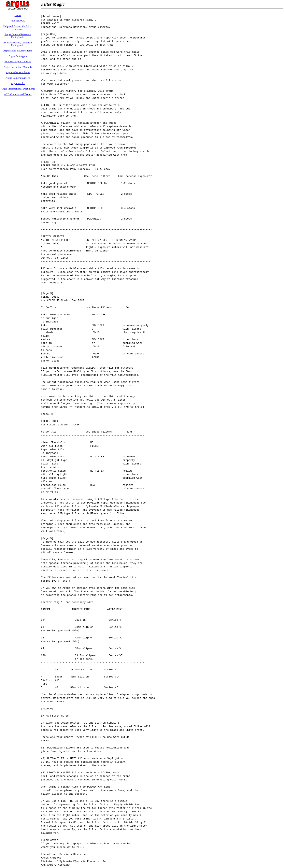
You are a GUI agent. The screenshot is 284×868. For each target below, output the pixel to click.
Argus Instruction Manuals (18, 67)
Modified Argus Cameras (18, 61)
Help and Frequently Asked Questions (18, 28)
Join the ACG (18, 21)
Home (18, 15)
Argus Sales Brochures (18, 72)
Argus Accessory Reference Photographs (18, 44)
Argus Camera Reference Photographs (18, 36)
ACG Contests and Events (18, 94)
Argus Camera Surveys (18, 78)
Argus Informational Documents (18, 89)
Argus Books (18, 83)
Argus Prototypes (18, 56)
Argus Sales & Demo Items (18, 51)
